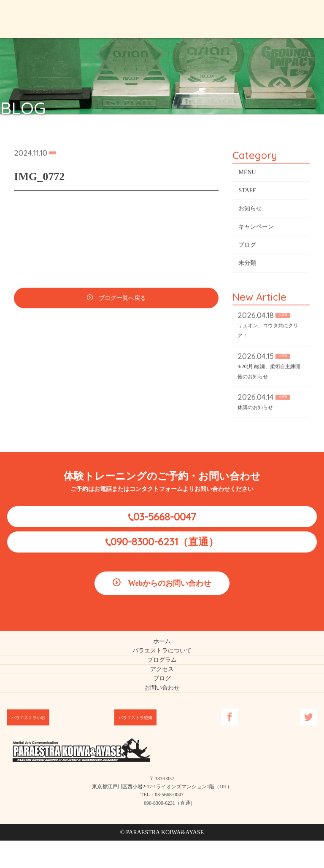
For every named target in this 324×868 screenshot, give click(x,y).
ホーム (162, 641)
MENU (247, 174)
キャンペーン (256, 228)
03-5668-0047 (165, 517)
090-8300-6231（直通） (165, 542)
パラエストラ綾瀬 (135, 718)
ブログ (247, 246)
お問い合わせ (162, 688)
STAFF (247, 192)
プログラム (162, 660)
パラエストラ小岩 (28, 718)
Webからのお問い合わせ (169, 583)
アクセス (162, 669)
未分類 (247, 264)
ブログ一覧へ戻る (122, 299)
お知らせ (250, 210)
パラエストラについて (162, 651)
